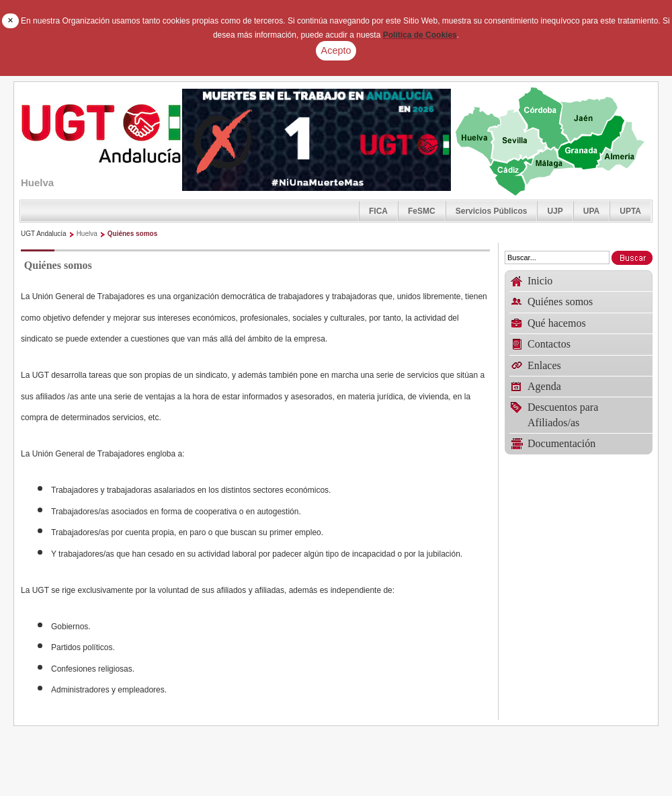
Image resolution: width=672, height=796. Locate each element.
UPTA (630, 211)
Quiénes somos (132, 234)
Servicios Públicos (492, 211)
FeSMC (422, 211)
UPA (591, 211)
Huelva (87, 234)
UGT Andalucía (44, 234)
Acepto (336, 50)
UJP (555, 211)
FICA (378, 211)
